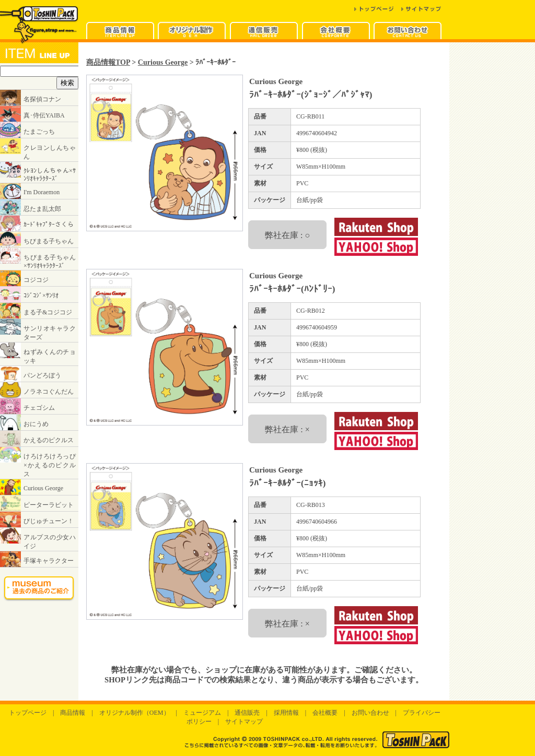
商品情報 (73, 713)
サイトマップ (244, 722)
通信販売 (247, 713)
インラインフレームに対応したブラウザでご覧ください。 (39, 330)
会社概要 (325, 713)
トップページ (28, 713)
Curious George (163, 62)
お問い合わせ (370, 713)
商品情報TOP (108, 62)
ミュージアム (202, 713)
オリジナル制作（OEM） (135, 713)
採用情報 (286, 713)
